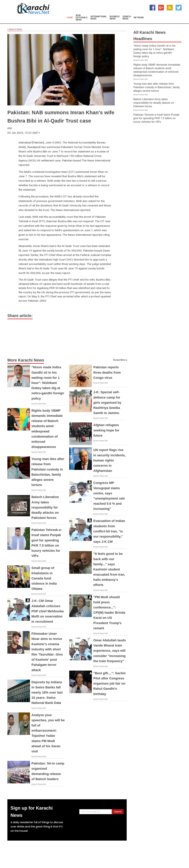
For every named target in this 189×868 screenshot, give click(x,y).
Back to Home (15, 29)
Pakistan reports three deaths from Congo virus (107, 372)
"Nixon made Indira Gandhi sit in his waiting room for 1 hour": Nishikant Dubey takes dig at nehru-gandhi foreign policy (48, 383)
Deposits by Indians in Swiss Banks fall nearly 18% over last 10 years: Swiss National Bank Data (47, 693)
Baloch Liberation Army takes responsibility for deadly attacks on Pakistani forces (45, 507)
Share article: (20, 316)
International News (99, 18)
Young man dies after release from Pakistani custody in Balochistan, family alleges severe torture (157, 87)
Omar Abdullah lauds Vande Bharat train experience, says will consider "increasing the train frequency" (110, 651)
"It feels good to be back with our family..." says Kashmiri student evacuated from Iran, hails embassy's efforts (109, 569)
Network (139, 18)
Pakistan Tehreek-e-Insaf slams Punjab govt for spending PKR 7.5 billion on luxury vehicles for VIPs (156, 118)
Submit (118, 812)
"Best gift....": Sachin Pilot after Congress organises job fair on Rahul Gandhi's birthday (109, 684)
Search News (127, 18)
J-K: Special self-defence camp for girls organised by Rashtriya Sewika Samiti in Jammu (107, 403)
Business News (115, 18)
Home (70, 18)
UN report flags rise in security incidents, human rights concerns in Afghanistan (109, 460)
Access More (119, 360)
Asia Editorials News (82, 18)
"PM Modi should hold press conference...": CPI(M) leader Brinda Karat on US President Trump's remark (109, 613)
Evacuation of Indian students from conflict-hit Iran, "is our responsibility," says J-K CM (109, 531)
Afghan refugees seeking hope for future (106, 430)
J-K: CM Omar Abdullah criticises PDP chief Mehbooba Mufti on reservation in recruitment (48, 611)
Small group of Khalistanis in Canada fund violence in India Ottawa (44, 578)
